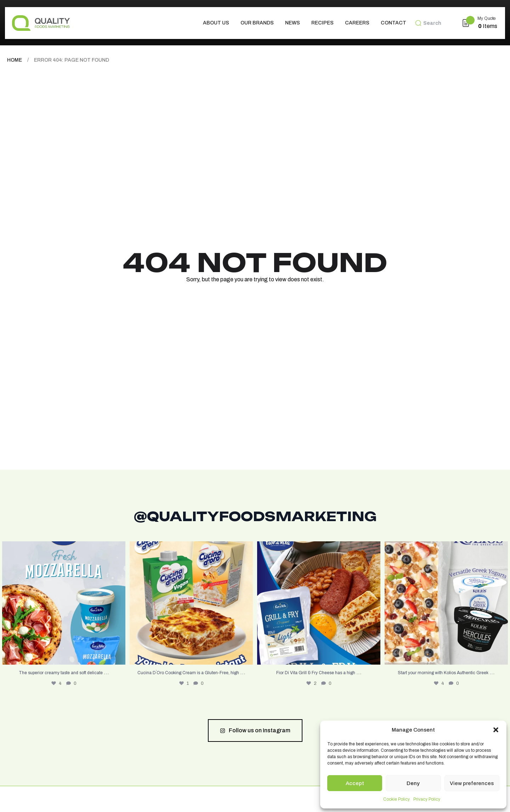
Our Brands (257, 23)
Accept (355, 783)
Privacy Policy (427, 799)
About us (216, 23)
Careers (357, 23)
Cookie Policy (396, 799)
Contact (393, 23)
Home (15, 60)
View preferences (472, 783)
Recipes (322, 23)
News (293, 23)
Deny (413, 783)
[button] (496, 730)
